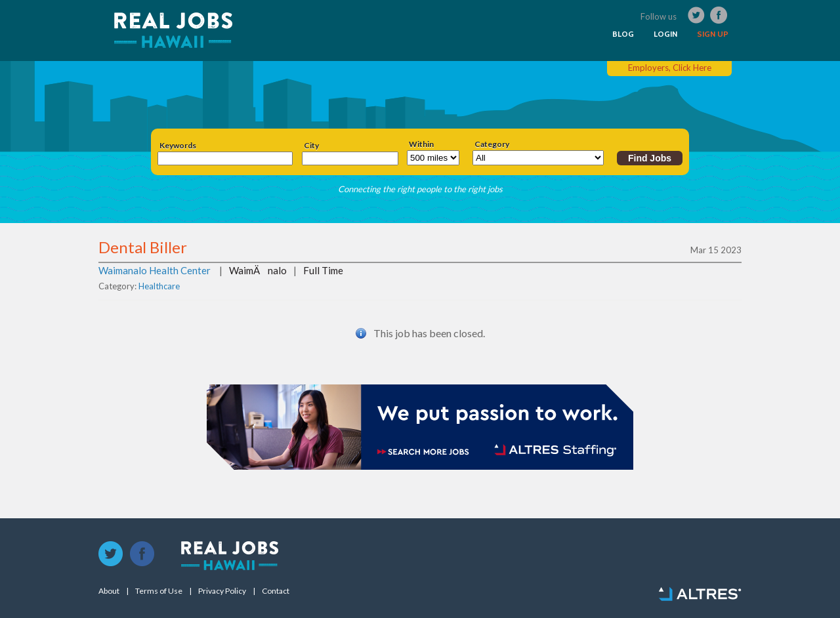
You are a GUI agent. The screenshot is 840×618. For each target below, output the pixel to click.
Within (421, 144)
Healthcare (159, 286)
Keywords (178, 146)
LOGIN (665, 34)
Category (492, 144)
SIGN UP (713, 34)
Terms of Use (159, 591)
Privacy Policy (222, 591)
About (109, 591)
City (311, 146)
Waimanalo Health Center (155, 270)
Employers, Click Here (670, 68)
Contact (276, 591)
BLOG (623, 34)
